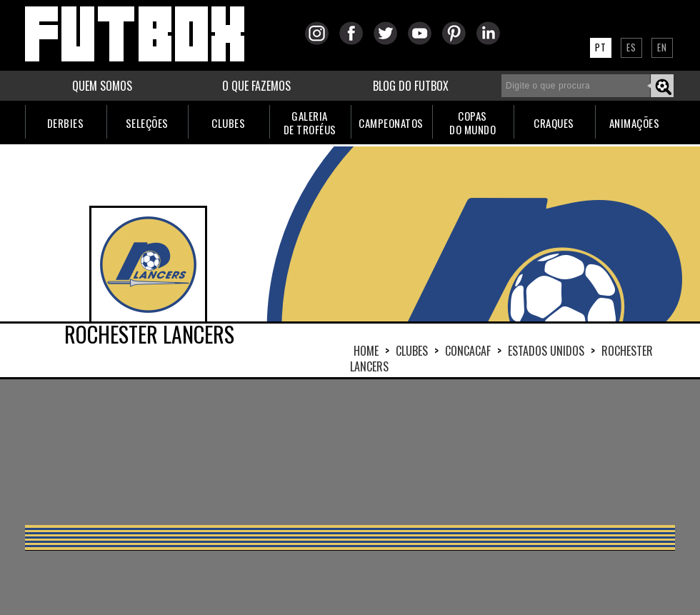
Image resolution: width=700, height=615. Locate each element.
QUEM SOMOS (102, 86)
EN (662, 47)
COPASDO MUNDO (472, 122)
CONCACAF (468, 351)
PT (601, 47)
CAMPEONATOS (391, 123)
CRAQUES (554, 123)
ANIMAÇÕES (635, 123)
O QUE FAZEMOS (256, 86)
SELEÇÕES (147, 123)
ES (631, 47)
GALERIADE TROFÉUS (310, 122)
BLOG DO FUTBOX (411, 86)
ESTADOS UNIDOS (546, 351)
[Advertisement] (179, 451)
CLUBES (228, 123)
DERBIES (66, 123)
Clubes (412, 351)
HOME (366, 351)
